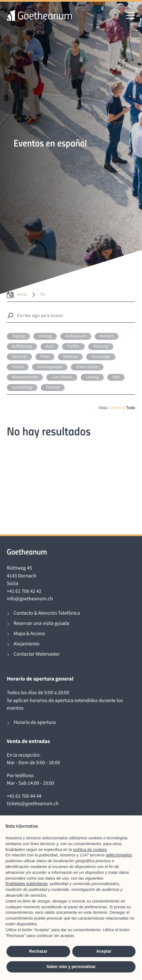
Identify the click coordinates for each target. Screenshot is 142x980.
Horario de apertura (35, 722)
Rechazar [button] (38, 951)
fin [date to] (43, 295)
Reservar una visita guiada (41, 623)
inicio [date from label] (22, 295)
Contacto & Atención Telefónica (47, 613)
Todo (131, 408)
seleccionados (119, 855)
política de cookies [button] (90, 850)
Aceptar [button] (104, 951)
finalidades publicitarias (27, 884)
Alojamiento (27, 644)
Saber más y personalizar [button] (71, 967)
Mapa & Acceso (29, 634)
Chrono (117, 408)
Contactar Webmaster (37, 654)
